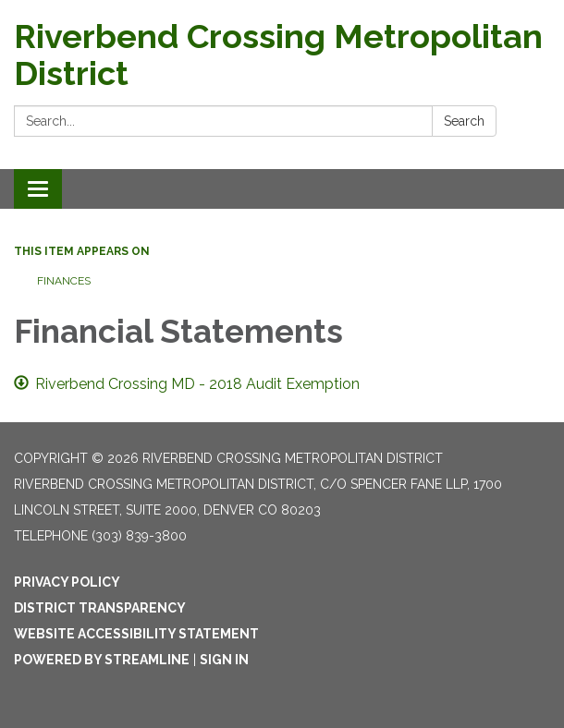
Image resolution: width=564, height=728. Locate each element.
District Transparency (100, 608)
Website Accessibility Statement (136, 634)
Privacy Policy (67, 582)
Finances (64, 281)
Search (464, 121)
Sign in (224, 660)
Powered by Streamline (102, 660)
